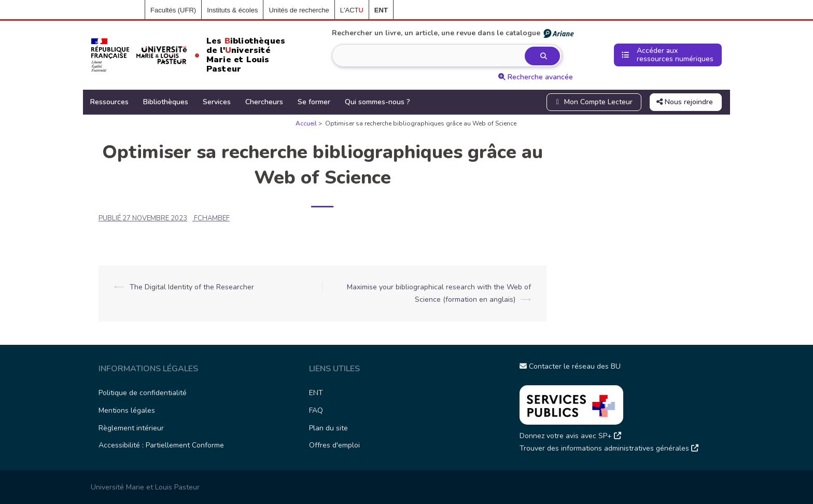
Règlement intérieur (131, 428)
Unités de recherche (299, 10)
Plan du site (328, 428)
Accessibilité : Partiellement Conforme (161, 445)
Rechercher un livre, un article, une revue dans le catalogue (453, 33)
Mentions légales (127, 410)
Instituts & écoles (232, 10)
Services (217, 102)
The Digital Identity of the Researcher (192, 287)
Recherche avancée (536, 77)
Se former (314, 102)
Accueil (128, 10)
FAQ (316, 410)
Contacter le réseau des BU (570, 366)
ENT (316, 393)
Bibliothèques (166, 102)
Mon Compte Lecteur (593, 102)
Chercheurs (264, 102)
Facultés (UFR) (173, 10)
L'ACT (352, 10)
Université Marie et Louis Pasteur (145, 487)
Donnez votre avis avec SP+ (570, 436)
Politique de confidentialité (143, 393)
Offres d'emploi (334, 445)
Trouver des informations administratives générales (609, 448)
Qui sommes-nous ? (377, 102)
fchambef (212, 218)
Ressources (109, 102)
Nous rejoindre (685, 102)
